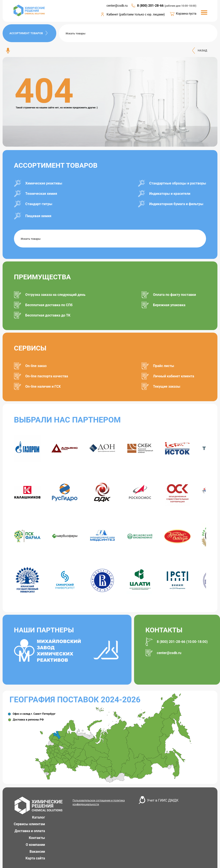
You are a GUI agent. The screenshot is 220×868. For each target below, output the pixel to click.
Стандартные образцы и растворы (178, 183)
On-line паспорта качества (47, 376)
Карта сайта (35, 858)
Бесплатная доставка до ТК (48, 315)
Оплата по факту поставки (174, 295)
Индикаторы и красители (170, 194)
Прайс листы (163, 366)
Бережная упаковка (169, 305)
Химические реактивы (44, 183)
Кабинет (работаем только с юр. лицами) (136, 14)
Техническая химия (41, 194)
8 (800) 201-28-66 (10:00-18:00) (182, 642)
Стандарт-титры (39, 204)
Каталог (38, 817)
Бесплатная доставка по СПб (49, 305)
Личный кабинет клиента (173, 376)
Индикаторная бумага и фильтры (176, 204)
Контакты (37, 838)
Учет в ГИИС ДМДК (163, 800)
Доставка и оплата (30, 831)
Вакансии (37, 852)
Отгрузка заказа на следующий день (55, 295)
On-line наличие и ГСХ (43, 386)
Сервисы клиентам (29, 824)
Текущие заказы (167, 386)
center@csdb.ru (169, 653)
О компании (35, 845)
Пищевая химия (38, 216)
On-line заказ (36, 366)
